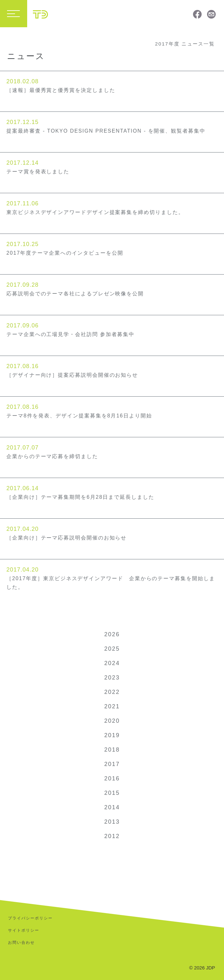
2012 (112, 836)
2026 (112, 634)
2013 (112, 822)
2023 (112, 678)
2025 (112, 649)
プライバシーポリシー (30, 918)
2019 (112, 735)
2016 (112, 778)
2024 (112, 663)
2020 (112, 721)
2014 (112, 807)
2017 (112, 764)
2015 (112, 793)
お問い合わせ (21, 943)
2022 (112, 692)
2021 (112, 706)
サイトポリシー (24, 930)
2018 (112, 750)
